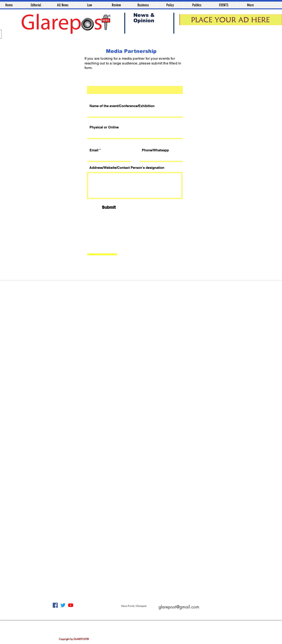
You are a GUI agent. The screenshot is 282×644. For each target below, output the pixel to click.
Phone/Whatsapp (155, 150)
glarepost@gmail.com (179, 607)
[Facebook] (55, 605)
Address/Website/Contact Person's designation (127, 168)
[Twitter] (63, 605)
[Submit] (109, 207)
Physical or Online (104, 127)
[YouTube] (71, 605)
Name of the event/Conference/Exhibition (122, 106)
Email (94, 150)
